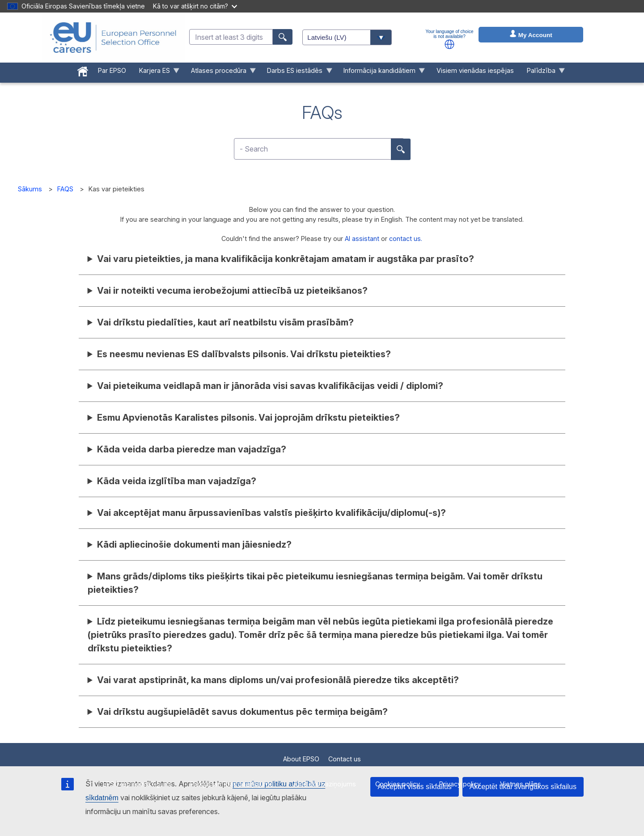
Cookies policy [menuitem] (398, 784)
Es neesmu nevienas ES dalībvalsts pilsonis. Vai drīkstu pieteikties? (244, 354)
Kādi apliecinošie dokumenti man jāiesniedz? (194, 545)
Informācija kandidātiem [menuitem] (381, 73)
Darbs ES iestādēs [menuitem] (297, 73)
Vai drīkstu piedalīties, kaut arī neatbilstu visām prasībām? (225, 322)
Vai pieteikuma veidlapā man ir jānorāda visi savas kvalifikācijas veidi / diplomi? (270, 386)
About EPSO (301, 759)
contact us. (406, 239)
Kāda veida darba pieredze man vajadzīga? (192, 449)
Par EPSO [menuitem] (112, 70)
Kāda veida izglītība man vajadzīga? (177, 481)
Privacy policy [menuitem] (460, 784)
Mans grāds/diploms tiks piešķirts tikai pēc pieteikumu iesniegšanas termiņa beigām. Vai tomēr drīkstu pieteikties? (315, 583)
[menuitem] (83, 70)
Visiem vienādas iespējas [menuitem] (475, 70)
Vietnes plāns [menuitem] (521, 784)
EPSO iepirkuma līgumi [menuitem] (137, 784)
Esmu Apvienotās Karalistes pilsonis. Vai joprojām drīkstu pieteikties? (248, 418)
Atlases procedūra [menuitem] (220, 73)
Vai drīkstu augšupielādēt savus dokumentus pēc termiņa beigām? (242, 712)
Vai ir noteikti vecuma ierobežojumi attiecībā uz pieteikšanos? (232, 291)
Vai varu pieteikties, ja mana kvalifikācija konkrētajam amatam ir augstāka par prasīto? (286, 259)
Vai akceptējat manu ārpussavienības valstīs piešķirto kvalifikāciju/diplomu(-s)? (271, 513)
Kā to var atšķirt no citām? (195, 6)
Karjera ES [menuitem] (156, 73)
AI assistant (362, 239)
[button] (449, 44)
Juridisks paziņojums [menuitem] (324, 784)
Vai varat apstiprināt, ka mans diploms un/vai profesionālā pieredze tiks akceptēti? (278, 680)
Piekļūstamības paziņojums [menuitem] (232, 784)
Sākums (30, 189)
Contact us (345, 759)
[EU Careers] (113, 38)
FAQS (65, 189)
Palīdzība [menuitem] (542, 73)
